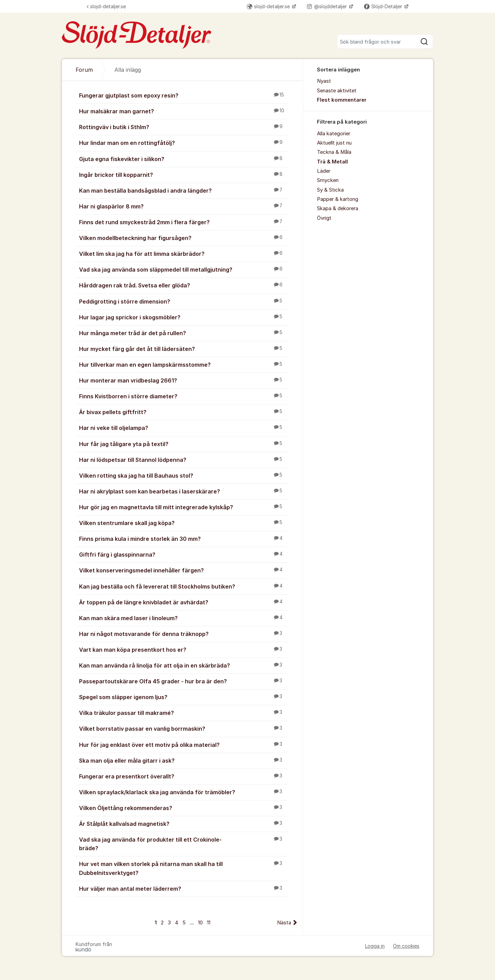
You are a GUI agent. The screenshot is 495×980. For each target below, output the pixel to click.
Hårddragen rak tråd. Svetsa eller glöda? (184, 285)
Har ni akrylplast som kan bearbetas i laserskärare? (184, 491)
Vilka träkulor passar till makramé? (184, 713)
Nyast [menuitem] (324, 81)
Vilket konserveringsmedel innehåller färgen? (184, 570)
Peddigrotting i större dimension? (184, 301)
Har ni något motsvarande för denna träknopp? (184, 634)
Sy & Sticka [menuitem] (330, 190)
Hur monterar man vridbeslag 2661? (184, 380)
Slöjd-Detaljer (384, 6)
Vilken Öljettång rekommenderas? (184, 808)
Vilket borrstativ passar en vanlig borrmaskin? (184, 728)
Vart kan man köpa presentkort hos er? (184, 649)
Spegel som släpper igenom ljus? (184, 697)
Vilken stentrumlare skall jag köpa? (184, 523)
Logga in (375, 946)
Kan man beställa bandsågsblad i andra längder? (184, 190)
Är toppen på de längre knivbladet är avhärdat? (184, 602)
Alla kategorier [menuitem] (334, 134)
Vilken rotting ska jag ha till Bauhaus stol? (184, 475)
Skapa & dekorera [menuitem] (338, 208)
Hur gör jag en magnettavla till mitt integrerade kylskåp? (184, 507)
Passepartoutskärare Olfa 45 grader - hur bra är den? (184, 681)
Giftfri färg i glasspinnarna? (184, 554)
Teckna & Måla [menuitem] (334, 152)
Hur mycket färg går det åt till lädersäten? (184, 349)
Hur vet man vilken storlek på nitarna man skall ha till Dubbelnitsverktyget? (184, 868)
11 (209, 923)
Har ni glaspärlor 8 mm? (184, 206)
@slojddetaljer (328, 6)
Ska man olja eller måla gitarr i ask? (184, 760)
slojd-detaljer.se (106, 6)
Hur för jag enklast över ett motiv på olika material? (184, 744)
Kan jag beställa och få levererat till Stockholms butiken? (184, 586)
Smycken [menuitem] (328, 180)
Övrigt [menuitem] (324, 218)
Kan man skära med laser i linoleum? (184, 618)
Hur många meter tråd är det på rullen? (184, 333)
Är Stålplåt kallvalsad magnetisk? (184, 823)
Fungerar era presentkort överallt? (184, 776)
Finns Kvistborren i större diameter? (184, 396)
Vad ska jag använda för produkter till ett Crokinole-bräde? (184, 844)
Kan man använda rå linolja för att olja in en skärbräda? (184, 665)
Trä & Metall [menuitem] (332, 162)
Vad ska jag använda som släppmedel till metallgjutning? (184, 269)
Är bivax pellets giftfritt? (184, 412)
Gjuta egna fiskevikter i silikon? (184, 159)
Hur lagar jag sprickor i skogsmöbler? (184, 317)
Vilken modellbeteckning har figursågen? (184, 238)
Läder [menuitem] (324, 171)
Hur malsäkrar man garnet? (184, 111)
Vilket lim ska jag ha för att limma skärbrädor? (184, 253)
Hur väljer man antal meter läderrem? (184, 888)
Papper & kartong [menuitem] (338, 199)
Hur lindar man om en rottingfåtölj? (184, 143)
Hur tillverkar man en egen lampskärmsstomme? (184, 364)
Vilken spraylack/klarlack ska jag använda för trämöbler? (184, 792)
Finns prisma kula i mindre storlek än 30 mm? (184, 538)
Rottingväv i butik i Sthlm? (184, 127)
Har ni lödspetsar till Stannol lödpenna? (184, 459)
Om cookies (406, 946)
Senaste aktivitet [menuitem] (337, 91)
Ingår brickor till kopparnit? (184, 174)
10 (200, 923)
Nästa (284, 923)
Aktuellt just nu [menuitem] (334, 143)
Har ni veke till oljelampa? (184, 428)
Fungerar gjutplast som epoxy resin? (184, 95)
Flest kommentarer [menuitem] (342, 100)
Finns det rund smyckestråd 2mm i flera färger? (184, 222)
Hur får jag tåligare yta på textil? (184, 444)
